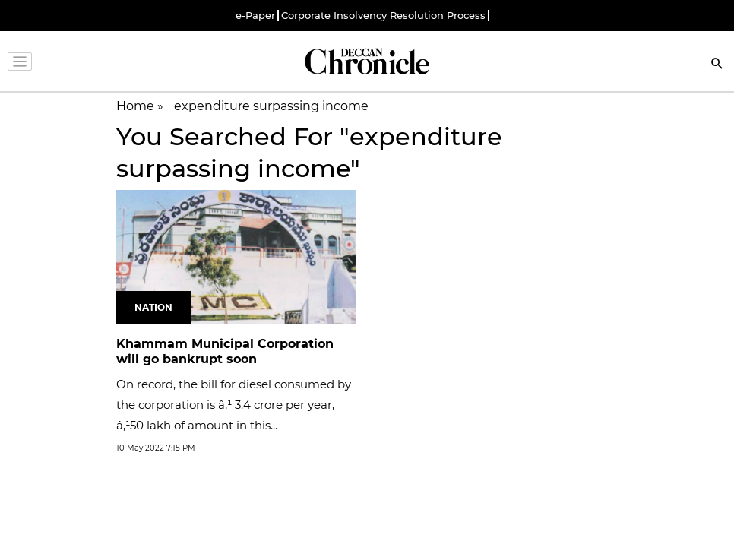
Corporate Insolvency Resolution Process (383, 16)
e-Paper (255, 16)
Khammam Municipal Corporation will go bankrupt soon (225, 352)
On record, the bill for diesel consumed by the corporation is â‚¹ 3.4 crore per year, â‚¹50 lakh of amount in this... (234, 405)
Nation (153, 307)
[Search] (717, 65)
